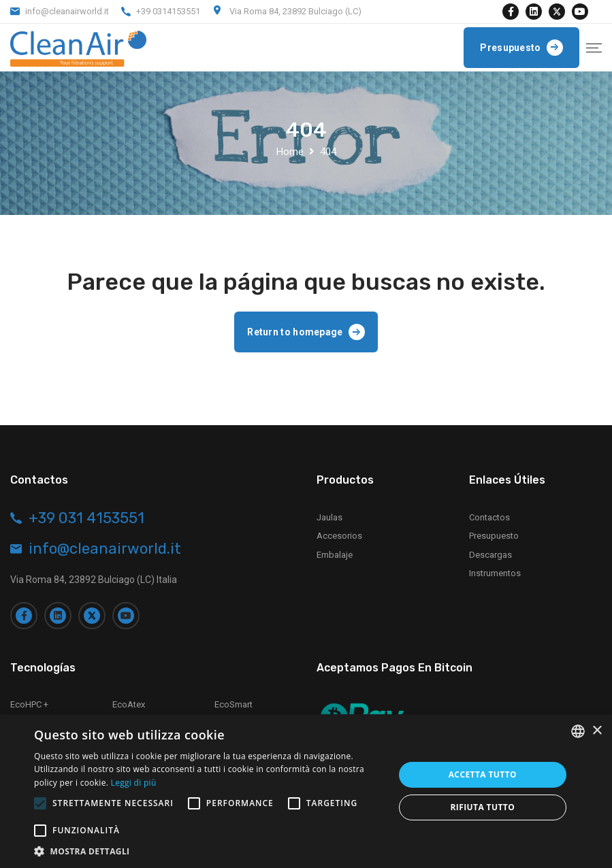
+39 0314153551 (168, 11)
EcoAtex (129, 704)
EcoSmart (233, 704)
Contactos (489, 517)
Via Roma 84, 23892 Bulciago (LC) (295, 11)
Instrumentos (495, 573)
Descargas (490, 555)
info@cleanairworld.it (67, 11)
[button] (209, 851)
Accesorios (339, 536)
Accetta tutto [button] (483, 774)
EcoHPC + (29, 704)
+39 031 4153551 (86, 518)
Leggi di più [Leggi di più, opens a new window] (134, 783)
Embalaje (335, 555)
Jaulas (329, 517)
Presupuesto (494, 536)
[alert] (306, 791)
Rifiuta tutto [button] (483, 807)
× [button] (597, 731)
